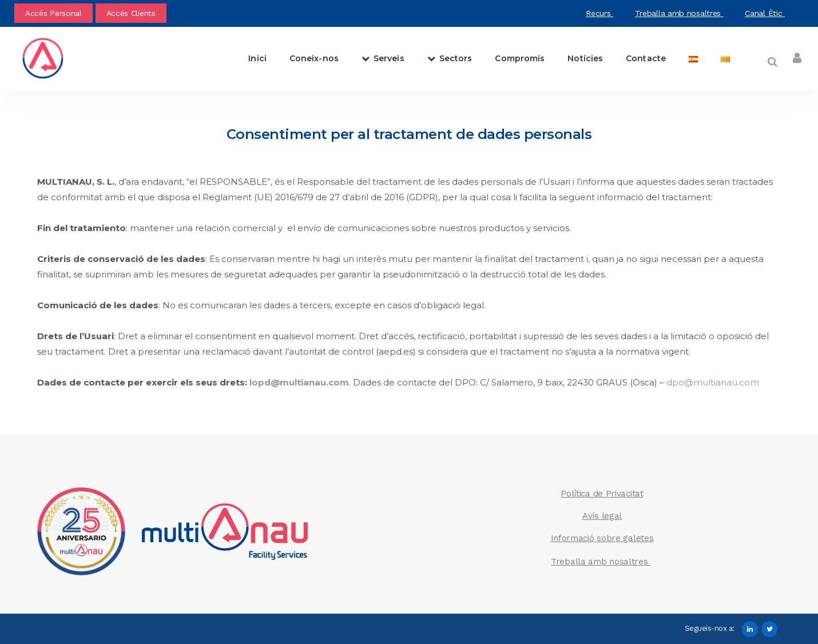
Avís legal (602, 516)
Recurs (599, 13)
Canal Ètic (765, 13)
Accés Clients (131, 13)
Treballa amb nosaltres (679, 13)
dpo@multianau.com (713, 382)
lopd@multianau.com (299, 382)
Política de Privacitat (602, 494)
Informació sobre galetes (602, 538)
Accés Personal (53, 13)
